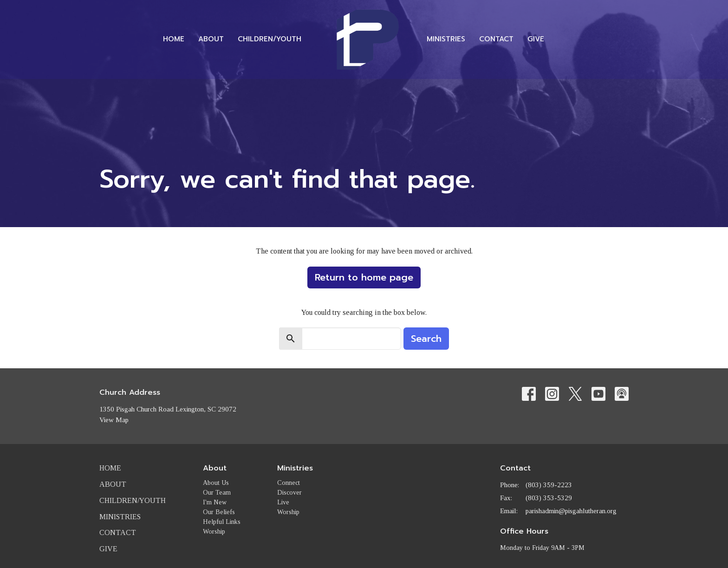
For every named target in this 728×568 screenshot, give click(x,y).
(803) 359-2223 (549, 485)
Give (536, 39)
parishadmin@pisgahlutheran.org (571, 511)
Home (174, 39)
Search (426, 339)
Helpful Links (222, 522)
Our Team (217, 493)
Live (283, 502)
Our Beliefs (219, 512)
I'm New (215, 502)
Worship (214, 532)
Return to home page (364, 277)
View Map (114, 420)
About (211, 39)
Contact (496, 39)
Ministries (446, 39)
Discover (289, 493)
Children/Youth (270, 39)
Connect (289, 483)
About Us (216, 483)
